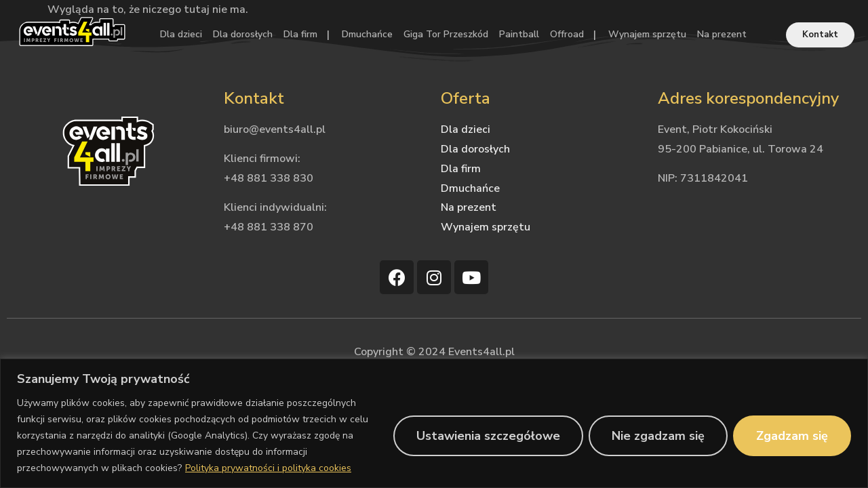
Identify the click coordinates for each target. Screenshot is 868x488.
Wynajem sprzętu (647, 34)
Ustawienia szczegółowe (488, 436)
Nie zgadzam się (658, 436)
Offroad (567, 34)
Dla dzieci (181, 34)
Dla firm (300, 34)
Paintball (519, 34)
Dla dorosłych (243, 34)
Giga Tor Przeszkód (446, 34)
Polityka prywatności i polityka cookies (268, 468)
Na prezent (722, 34)
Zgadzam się (792, 436)
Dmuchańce (367, 34)
